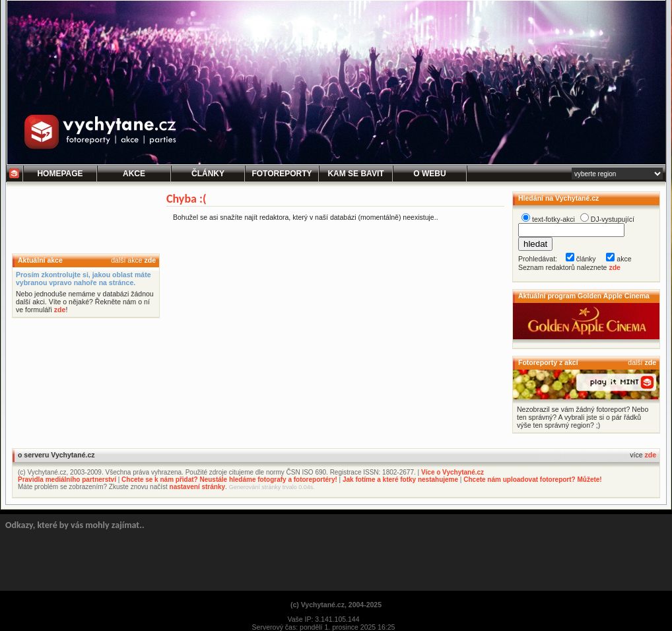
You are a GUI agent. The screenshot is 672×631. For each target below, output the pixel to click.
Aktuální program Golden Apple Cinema (584, 296)
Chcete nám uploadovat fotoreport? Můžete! (532, 480)
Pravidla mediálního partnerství (67, 480)
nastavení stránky (198, 487)
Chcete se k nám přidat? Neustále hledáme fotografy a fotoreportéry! (229, 480)
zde (150, 260)
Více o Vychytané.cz (453, 472)
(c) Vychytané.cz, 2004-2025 (336, 605)
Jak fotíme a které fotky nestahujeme (400, 480)
